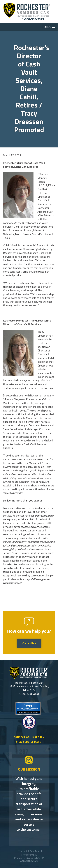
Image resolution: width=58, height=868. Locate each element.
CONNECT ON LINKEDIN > (29, 737)
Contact (23, 851)
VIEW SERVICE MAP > (29, 742)
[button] (49, 27)
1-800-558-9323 (33, 19)
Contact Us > (29, 643)
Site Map (35, 851)
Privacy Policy (29, 855)
